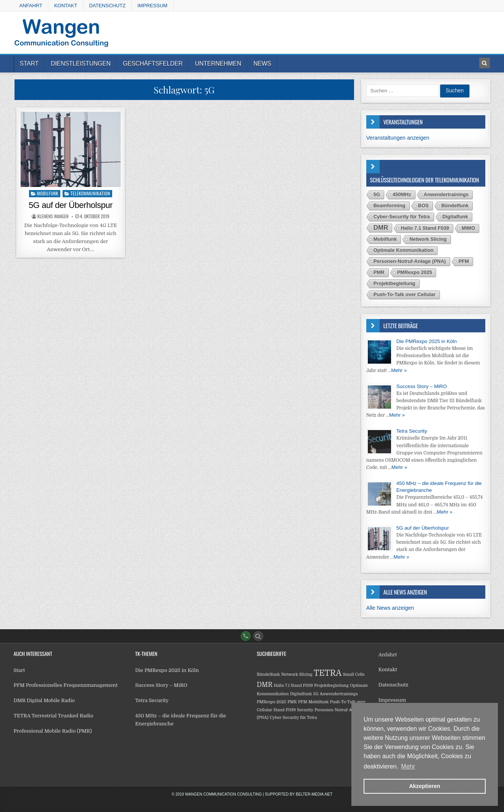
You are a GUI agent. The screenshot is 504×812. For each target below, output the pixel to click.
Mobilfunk (48, 193)
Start (29, 64)
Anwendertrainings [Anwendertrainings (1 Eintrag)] (446, 194)
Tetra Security (412, 431)
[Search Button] (258, 636)
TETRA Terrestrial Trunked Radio (54, 716)
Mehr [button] (408, 766)
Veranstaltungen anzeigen (398, 138)
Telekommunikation (90, 193)
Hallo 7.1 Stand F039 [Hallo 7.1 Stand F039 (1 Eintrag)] (425, 228)
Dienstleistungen (81, 64)
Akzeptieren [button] (425, 786)
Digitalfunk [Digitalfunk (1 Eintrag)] (455, 217)
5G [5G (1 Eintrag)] (377, 194)
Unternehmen (218, 64)
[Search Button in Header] (485, 63)
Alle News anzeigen (390, 608)
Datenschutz (107, 6)
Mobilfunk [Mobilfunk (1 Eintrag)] (385, 239)
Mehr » (399, 370)
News (262, 64)
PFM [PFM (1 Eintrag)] (464, 261)
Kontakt (66, 6)
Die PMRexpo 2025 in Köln (427, 341)
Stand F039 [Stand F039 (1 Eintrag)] (285, 710)
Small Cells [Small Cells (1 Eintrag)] (354, 674)
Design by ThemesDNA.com (252, 805)
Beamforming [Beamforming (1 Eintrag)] (390, 205)
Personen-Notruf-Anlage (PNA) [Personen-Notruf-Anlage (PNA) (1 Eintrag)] (410, 261)
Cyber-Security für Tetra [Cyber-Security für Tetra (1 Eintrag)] (402, 217)
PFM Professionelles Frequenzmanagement (66, 685)
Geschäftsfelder (153, 64)
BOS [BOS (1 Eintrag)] (423, 205)
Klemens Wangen (53, 216)
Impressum (152, 6)
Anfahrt (31, 6)
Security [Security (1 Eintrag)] (305, 710)
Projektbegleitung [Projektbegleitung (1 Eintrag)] (395, 283)
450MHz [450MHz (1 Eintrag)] (402, 194)
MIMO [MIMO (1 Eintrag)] (468, 228)
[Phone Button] (246, 636)
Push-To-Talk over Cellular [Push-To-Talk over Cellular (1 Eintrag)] (405, 294)
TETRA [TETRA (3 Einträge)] (328, 673)
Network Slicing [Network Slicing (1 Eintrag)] (428, 239)
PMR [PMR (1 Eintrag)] (379, 272)
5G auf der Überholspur (71, 205)
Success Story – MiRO (422, 386)
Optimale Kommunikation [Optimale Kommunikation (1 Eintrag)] (403, 250)
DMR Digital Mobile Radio (44, 700)
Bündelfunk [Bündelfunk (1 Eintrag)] (455, 205)
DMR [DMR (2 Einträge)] (381, 228)
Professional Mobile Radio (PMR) (53, 731)
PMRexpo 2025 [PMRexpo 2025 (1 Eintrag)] (415, 272)
